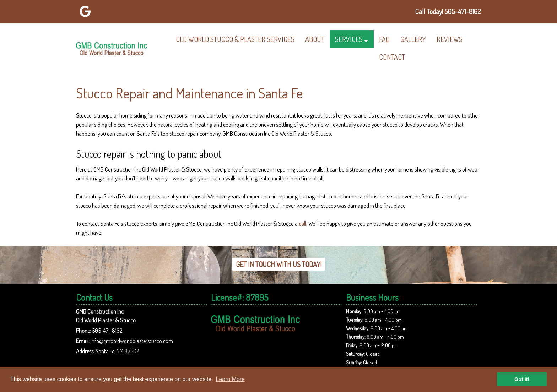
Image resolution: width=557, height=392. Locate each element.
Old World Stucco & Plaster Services (235, 39)
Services (349, 39)
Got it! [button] (522, 379)
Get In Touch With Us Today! (279, 264)
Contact (392, 57)
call (302, 224)
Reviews (450, 39)
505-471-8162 (107, 331)
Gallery (413, 39)
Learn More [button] (230, 379)
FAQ (384, 39)
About (315, 39)
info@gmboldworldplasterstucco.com (132, 341)
